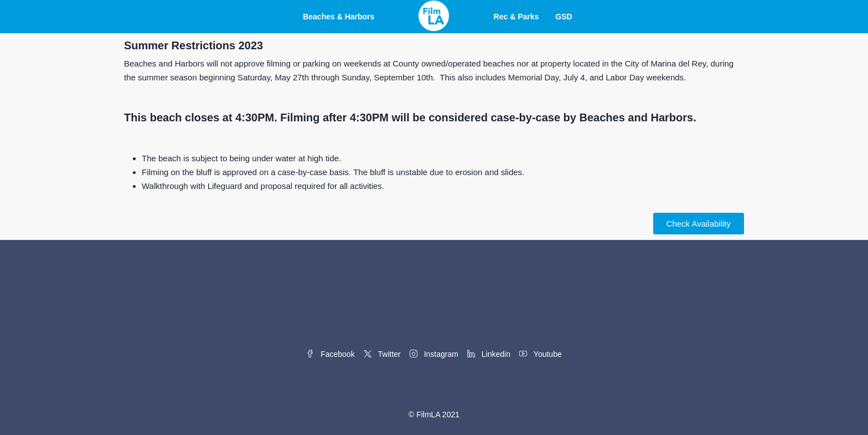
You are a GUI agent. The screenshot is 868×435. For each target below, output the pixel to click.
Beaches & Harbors (339, 17)
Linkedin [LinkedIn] (489, 354)
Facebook (330, 354)
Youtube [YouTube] (541, 354)
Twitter (382, 354)
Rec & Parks (516, 17)
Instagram (434, 354)
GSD (564, 17)
